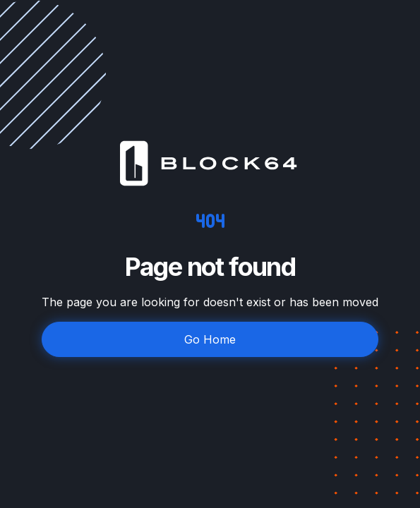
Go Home (210, 339)
